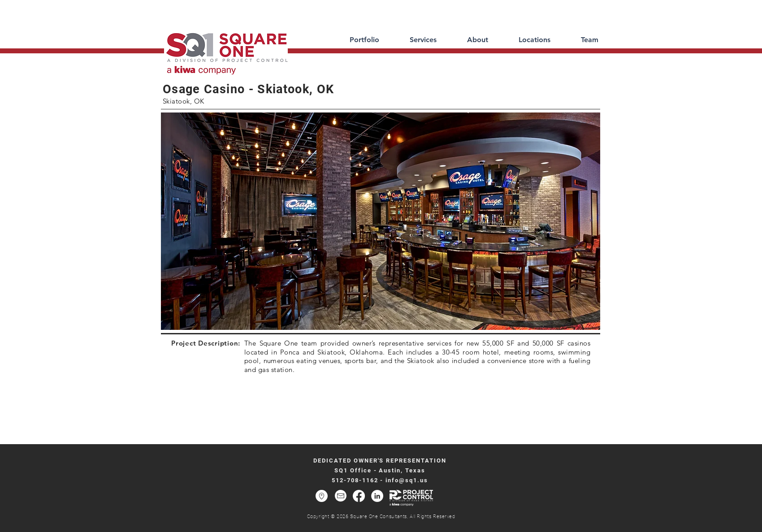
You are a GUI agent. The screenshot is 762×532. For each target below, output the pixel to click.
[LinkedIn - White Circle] (377, 496)
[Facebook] (359, 496)
